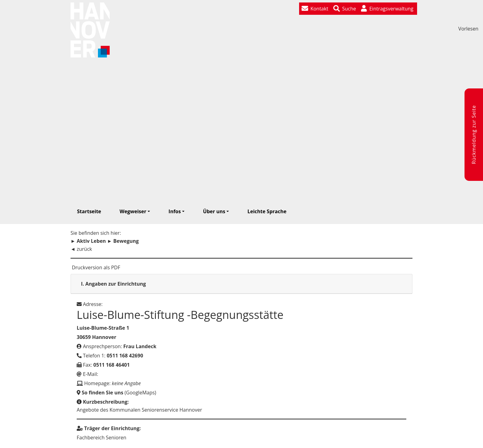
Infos (175, 211)
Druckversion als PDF (95, 267)
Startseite (89, 211)
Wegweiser (133, 211)
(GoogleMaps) (116, 393)
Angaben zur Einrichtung (114, 284)
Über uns (214, 211)
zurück (84, 249)
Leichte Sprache (267, 211)
